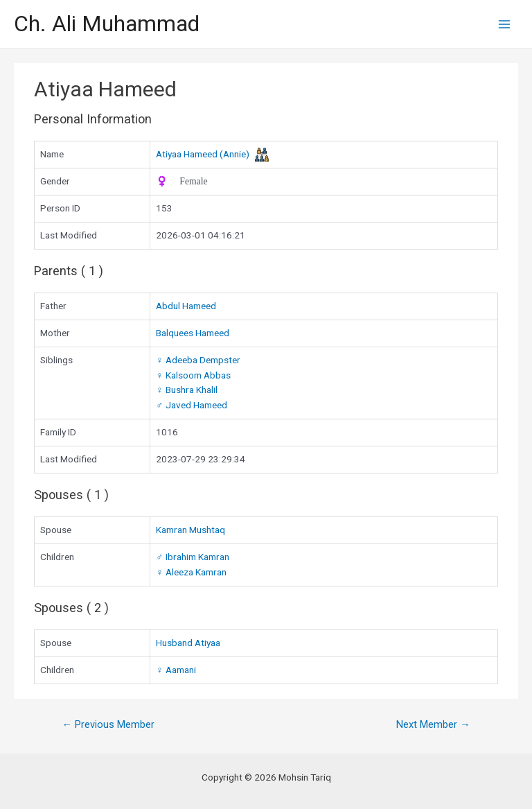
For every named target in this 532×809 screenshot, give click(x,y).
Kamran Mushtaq (190, 530)
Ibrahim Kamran (192, 557)
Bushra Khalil (186, 390)
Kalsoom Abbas (193, 375)
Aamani (176, 670)
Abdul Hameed (186, 306)
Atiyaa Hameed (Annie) (203, 154)
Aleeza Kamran (191, 572)
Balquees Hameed (193, 333)
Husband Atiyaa (188, 643)
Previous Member (108, 724)
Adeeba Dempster (198, 360)
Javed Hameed (191, 405)
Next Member (433, 724)
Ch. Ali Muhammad (107, 24)
